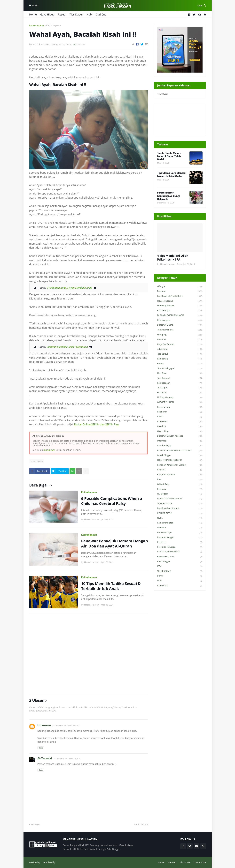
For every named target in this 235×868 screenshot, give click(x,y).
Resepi (62, 15)
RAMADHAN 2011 (180, 557)
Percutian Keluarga (180, 547)
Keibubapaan (54, 25)
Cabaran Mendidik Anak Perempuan (67, 347)
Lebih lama (140, 824)
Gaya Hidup (47, 15)
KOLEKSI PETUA (180, 513)
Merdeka (180, 528)
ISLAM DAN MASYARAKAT (180, 499)
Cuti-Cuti (101, 15)
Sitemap (172, 862)
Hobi (89, 15)
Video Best (180, 422)
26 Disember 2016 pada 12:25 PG (67, 759)
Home (33, 15)
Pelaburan (180, 412)
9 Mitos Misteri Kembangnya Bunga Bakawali (169, 196)
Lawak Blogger (180, 455)
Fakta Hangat (180, 311)
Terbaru (35, 824)
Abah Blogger (180, 562)
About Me (185, 862)
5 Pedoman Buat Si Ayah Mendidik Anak (69, 288)
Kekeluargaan (180, 320)
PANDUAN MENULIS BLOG (180, 296)
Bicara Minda (180, 407)
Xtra (180, 479)
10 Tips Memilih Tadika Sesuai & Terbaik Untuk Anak (111, 586)
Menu (36, 5)
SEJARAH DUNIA (180, 504)
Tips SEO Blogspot (180, 369)
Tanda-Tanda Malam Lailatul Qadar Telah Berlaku (169, 156)
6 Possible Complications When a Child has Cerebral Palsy (112, 501)
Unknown (44, 725)
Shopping (180, 335)
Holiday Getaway (180, 397)
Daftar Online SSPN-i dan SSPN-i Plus (97, 424)
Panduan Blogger (180, 537)
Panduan (180, 291)
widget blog (180, 484)
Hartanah (180, 393)
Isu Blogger (180, 494)
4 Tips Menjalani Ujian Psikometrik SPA (173, 258)
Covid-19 (180, 426)
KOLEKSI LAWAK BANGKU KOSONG (180, 451)
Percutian (180, 340)
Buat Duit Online (180, 325)
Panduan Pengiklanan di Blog (180, 465)
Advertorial (180, 349)
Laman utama (37, 25)
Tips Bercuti (180, 354)
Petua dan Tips (180, 533)
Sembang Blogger (180, 306)
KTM (180, 566)
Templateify (49, 862)
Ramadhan (180, 359)
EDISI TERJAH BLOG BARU (180, 460)
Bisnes (180, 576)
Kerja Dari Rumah (180, 344)
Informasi (180, 441)
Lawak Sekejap (180, 446)
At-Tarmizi (45, 758)
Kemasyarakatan (180, 523)
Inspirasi (180, 470)
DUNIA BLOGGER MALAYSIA (180, 315)
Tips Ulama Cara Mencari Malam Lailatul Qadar (172, 175)
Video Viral (180, 586)
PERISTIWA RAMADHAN (180, 552)
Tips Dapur (76, 15)
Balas (41, 748)
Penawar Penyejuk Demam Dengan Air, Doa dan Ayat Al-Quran (115, 543)
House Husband (180, 301)
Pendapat (180, 489)
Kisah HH (180, 542)
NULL (180, 518)
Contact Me (200, 862)
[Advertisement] (89, 654)
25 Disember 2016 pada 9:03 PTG (66, 726)
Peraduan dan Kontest (180, 508)
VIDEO (180, 417)
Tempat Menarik (180, 330)
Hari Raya (180, 373)
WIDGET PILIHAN (180, 402)
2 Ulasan (81, 44)
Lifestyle (180, 287)
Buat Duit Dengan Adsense (180, 436)
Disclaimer (49, 450)
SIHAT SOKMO (180, 571)
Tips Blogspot (180, 378)
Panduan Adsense (180, 475)
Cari (200, 5)
